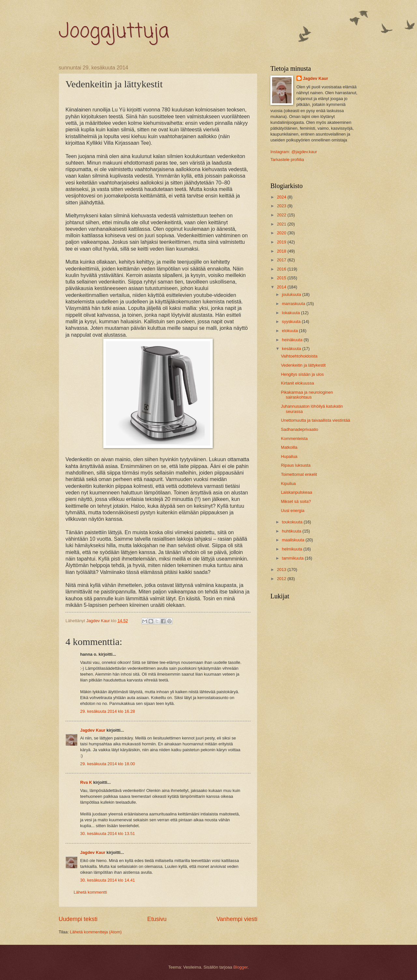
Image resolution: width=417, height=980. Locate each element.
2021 (282, 224)
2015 (282, 278)
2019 (282, 242)
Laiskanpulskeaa (296, 492)
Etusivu (157, 919)
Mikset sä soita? (296, 501)
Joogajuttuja (114, 32)
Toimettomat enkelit (299, 474)
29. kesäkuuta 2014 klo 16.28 (108, 711)
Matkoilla (289, 447)
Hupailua (289, 456)
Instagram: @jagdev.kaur (294, 152)
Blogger (240, 967)
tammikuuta (293, 558)
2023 (282, 206)
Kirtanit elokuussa (297, 383)
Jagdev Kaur (93, 730)
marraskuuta (294, 304)
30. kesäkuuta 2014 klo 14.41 (108, 880)
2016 (282, 269)
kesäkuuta (292, 349)
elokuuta (290, 331)
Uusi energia (293, 511)
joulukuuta (292, 294)
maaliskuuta (294, 540)
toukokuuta (293, 522)
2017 (282, 260)
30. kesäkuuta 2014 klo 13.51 (108, 834)
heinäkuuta (293, 340)
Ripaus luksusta (296, 465)
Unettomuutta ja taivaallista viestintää (316, 420)
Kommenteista (294, 439)
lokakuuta (291, 313)
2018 (282, 251)
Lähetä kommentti (90, 892)
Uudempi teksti (78, 919)
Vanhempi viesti (237, 919)
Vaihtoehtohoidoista (299, 356)
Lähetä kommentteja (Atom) (96, 932)
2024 (282, 197)
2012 (282, 579)
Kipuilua (288, 483)
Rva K (86, 782)
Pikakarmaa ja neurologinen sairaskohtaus (307, 395)
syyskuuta (292, 322)
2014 (282, 287)
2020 (282, 233)
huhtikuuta (292, 531)
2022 (282, 215)
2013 (282, 570)
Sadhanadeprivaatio (300, 429)
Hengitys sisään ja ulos (302, 374)
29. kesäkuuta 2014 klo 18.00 (108, 764)
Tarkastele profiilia (287, 160)
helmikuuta (293, 549)
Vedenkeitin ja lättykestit (303, 365)
